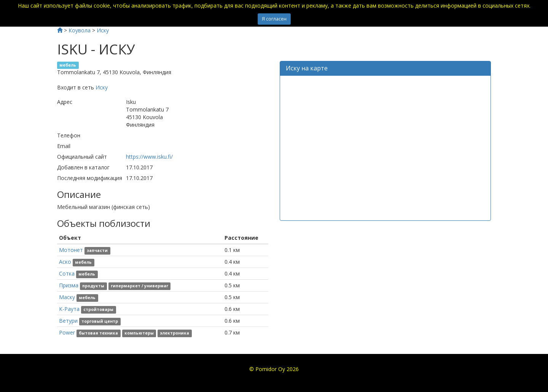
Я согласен (274, 19)
